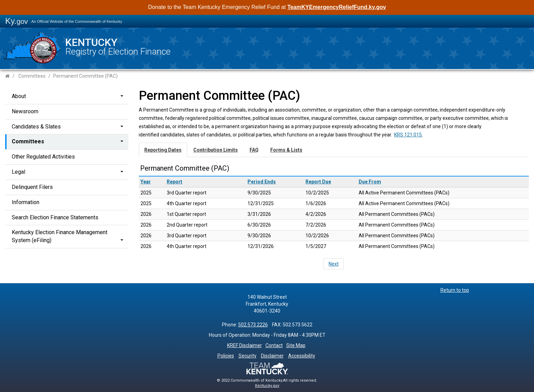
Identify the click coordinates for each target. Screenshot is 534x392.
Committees (32, 76)
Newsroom (25, 111)
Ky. (17, 21)
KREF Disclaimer (245, 345)
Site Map (296, 345)
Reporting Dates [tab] (163, 150)
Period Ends (262, 182)
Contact (274, 345)
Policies (226, 356)
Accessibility (302, 356)
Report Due (318, 182)
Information (26, 202)
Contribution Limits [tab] (216, 150)
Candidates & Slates (36, 127)
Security (247, 356)
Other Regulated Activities (43, 157)
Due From (370, 182)
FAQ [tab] (254, 150)
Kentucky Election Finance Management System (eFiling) (60, 236)
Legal (18, 172)
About (19, 96)
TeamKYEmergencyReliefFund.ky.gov (337, 7)
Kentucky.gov (267, 386)
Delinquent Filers (32, 187)
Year (146, 182)
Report (174, 182)
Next (334, 264)
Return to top (455, 290)
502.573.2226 (253, 325)
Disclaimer (272, 356)
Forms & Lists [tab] (286, 150)
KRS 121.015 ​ (409, 135)
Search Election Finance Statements (55, 217)
